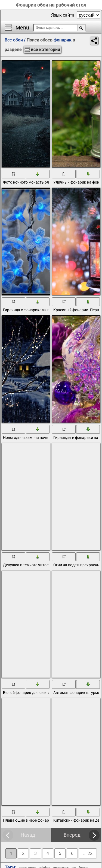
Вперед (72, 835)
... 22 (88, 853)
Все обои (14, 40)
